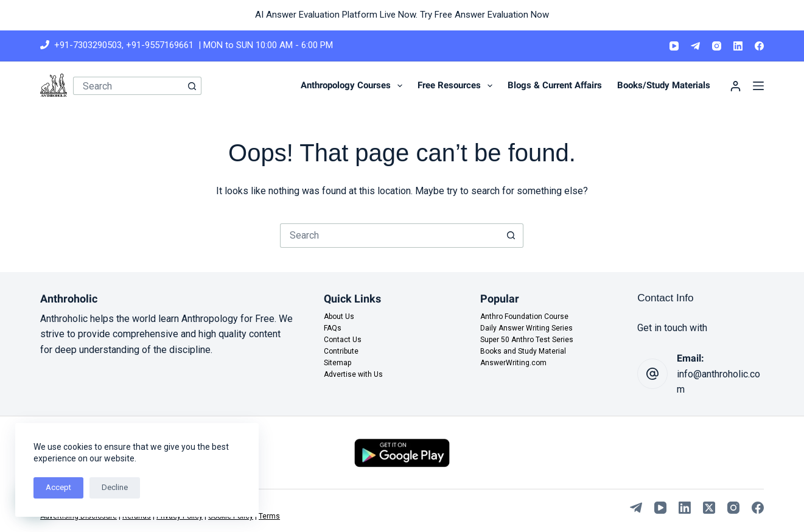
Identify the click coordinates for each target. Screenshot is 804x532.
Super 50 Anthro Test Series (527, 340)
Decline (115, 487)
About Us (339, 317)
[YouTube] (674, 46)
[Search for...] (128, 86)
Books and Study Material (523, 351)
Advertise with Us (353, 374)
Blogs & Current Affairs (555, 85)
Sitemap (337, 363)
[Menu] (758, 86)
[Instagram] (717, 46)
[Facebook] (759, 46)
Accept (58, 487)
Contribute (341, 351)
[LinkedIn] (738, 46)
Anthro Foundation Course (524, 317)
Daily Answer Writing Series (526, 328)
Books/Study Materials (664, 85)
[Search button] (192, 86)
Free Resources (457, 86)
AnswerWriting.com (513, 363)
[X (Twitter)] (709, 508)
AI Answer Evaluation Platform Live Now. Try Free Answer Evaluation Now (402, 15)
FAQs (333, 328)
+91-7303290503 (88, 45)
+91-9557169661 (160, 45)
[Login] (736, 86)
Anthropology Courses (354, 86)
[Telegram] (695, 46)
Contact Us (343, 340)
